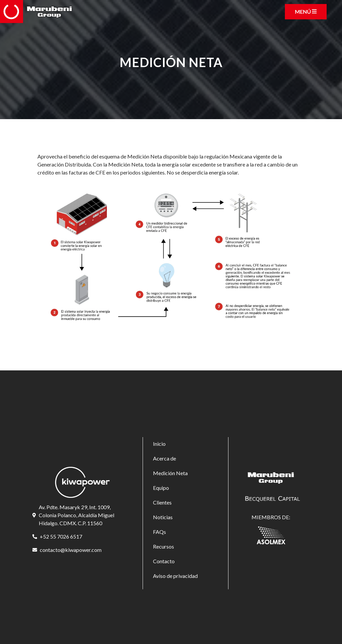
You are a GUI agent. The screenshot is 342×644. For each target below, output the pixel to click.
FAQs (159, 532)
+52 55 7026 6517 (61, 536)
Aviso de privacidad (175, 576)
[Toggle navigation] (306, 12)
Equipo (161, 488)
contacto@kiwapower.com (71, 550)
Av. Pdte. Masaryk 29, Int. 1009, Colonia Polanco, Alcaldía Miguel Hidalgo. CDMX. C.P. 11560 (76, 515)
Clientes (162, 502)
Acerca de (164, 458)
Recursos (163, 546)
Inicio (159, 444)
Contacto (164, 561)
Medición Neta (170, 473)
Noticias (163, 517)
